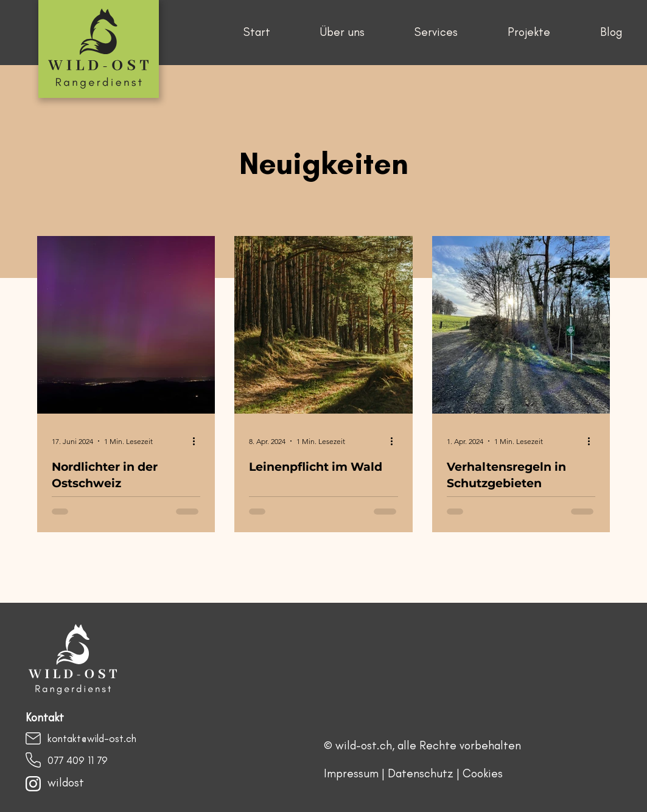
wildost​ (66, 783)
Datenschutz (421, 773)
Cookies (483, 773)
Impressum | (356, 773)
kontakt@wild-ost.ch (92, 738)
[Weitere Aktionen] (198, 441)
